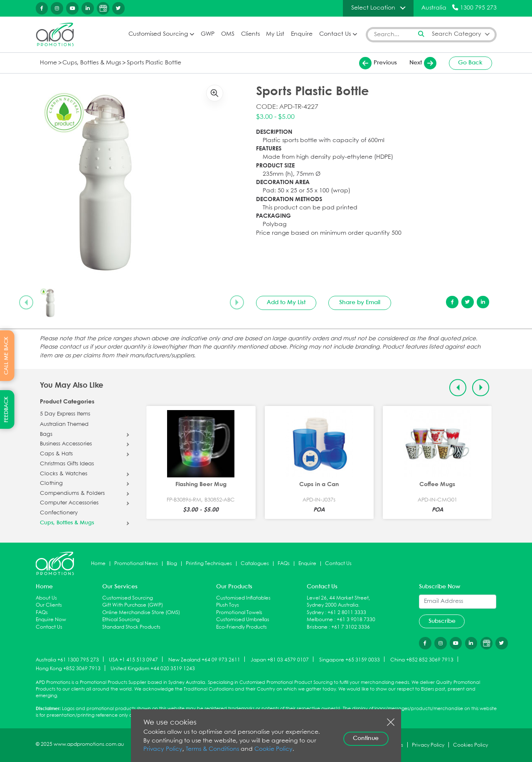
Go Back (470, 63)
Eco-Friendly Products (241, 627)
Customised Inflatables (243, 598)
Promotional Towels (239, 613)
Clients (250, 34)
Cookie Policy (273, 749)
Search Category (457, 34)
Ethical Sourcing (121, 620)
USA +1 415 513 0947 (133, 660)
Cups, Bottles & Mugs (92, 63)
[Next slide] (237, 302)
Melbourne (320, 620)
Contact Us (335, 34)
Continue (366, 738)
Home (48, 63)
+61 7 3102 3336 (351, 627)
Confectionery (59, 513)
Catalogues (255, 564)
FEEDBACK (6, 409)
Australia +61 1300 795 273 (67, 660)
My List (275, 34)
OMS (228, 34)
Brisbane (317, 627)
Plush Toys (228, 605)
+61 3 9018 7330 (356, 620)
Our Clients (49, 605)
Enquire (302, 34)
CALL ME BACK (6, 356)
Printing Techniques (209, 564)
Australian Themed (64, 425)
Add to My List (286, 302)
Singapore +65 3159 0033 (350, 660)
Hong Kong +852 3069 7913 (68, 669)
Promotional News (136, 564)
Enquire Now (51, 620)
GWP (208, 34)
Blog (172, 564)
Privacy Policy (163, 749)
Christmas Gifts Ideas (67, 464)
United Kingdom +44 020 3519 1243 (153, 669)
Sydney (315, 613)
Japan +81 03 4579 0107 (280, 660)
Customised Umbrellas (243, 620)
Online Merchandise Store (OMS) (141, 613)
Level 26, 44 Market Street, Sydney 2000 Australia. (338, 602)
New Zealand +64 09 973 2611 (204, 660)
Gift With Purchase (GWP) (133, 605)
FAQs (284, 564)
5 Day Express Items (65, 414)
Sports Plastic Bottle (154, 63)
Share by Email (360, 302)
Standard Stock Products (131, 627)
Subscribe (442, 621)
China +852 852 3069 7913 (422, 660)
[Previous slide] (26, 302)
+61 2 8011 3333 (347, 613)
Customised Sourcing (158, 34)
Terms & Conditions (212, 749)
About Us (46, 598)
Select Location (373, 8)
